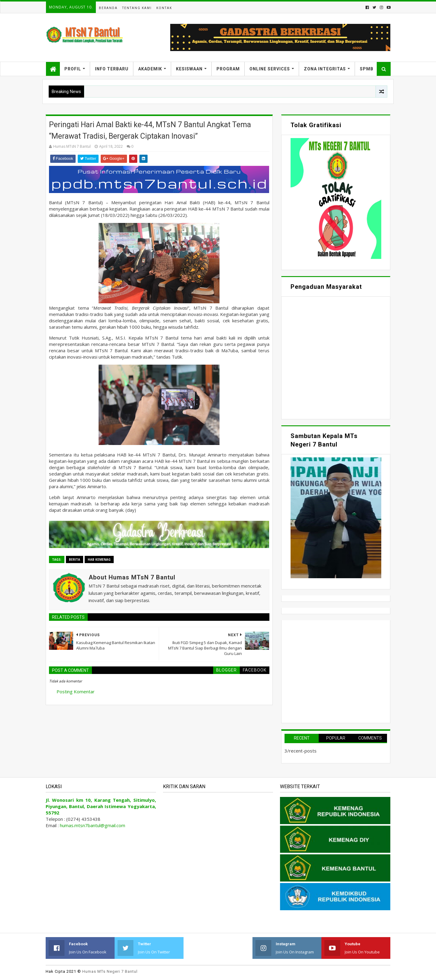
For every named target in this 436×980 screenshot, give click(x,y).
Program (228, 69)
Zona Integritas (325, 69)
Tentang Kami (137, 8)
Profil (73, 69)
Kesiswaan (189, 69)
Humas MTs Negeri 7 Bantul (110, 971)
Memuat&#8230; (336, 357)
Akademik (150, 69)
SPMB (367, 69)
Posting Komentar (76, 691)
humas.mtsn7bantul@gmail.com (93, 825)
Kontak (164, 8)
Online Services (270, 69)
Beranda (108, 8)
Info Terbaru (112, 69)
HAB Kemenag (99, 559)
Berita (75, 559)
